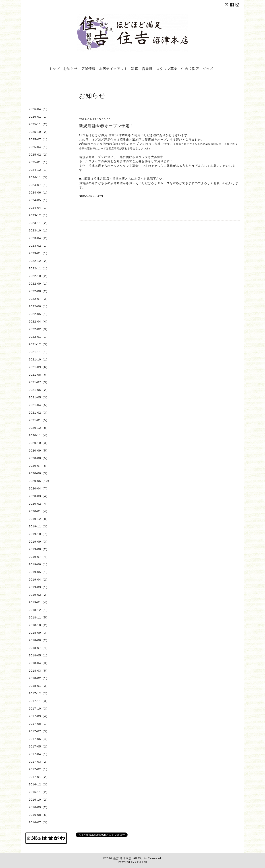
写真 (135, 69)
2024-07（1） (39, 185)
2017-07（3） (39, 731)
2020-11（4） (39, 435)
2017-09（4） (39, 716)
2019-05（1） (39, 572)
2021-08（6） (39, 375)
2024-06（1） (39, 193)
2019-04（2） (39, 580)
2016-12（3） (39, 784)
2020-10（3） (39, 443)
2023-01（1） (39, 253)
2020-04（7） (39, 488)
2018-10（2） (39, 625)
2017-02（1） (39, 769)
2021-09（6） (39, 367)
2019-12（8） (39, 519)
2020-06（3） (39, 473)
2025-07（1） (39, 139)
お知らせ (70, 69)
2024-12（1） (39, 170)
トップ (54, 69)
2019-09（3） (39, 542)
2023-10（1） (39, 230)
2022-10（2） (39, 276)
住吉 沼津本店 (122, 858)
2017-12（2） (39, 693)
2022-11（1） (39, 268)
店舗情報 (88, 69)
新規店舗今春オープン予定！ (107, 126)
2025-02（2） (39, 155)
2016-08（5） (39, 815)
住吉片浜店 (190, 69)
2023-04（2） (39, 238)
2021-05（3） (39, 397)
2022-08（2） (39, 291)
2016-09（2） (39, 807)
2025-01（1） (39, 162)
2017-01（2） (39, 777)
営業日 (147, 69)
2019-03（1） (39, 587)
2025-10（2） (39, 132)
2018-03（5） (39, 671)
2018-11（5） (39, 617)
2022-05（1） (39, 314)
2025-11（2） (39, 124)
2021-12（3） (39, 344)
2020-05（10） (40, 481)
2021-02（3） (39, 413)
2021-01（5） (39, 420)
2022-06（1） (39, 306)
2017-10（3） (39, 709)
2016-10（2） (39, 800)
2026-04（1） (39, 109)
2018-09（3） (39, 633)
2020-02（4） (39, 504)
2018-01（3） (39, 686)
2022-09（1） (39, 284)
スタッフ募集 (167, 69)
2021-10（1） (39, 359)
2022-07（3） (39, 299)
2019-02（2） (39, 595)
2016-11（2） (39, 792)
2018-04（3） (39, 663)
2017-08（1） (39, 724)
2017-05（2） (39, 746)
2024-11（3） (39, 177)
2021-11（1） (39, 352)
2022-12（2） (39, 261)
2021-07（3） (39, 382)
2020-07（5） (39, 466)
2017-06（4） (39, 739)
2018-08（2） (39, 640)
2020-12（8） (39, 428)
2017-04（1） (39, 754)
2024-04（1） (39, 208)
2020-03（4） (39, 496)
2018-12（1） (39, 610)
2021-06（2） (39, 390)
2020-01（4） (39, 511)
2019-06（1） (39, 564)
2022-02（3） (39, 329)
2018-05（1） (39, 655)
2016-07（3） (39, 822)
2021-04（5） (39, 405)
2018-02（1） (39, 678)
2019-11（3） (39, 526)
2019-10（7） (39, 534)
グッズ (208, 69)
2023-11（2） (39, 223)
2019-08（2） (39, 549)
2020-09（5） (39, 451)
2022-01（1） (39, 337)
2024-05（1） (39, 200)
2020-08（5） (39, 458)
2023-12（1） (39, 215)
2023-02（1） (39, 246)
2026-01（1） (39, 117)
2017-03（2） (39, 762)
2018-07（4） (39, 648)
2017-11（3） (39, 701)
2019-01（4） (39, 602)
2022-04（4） (39, 322)
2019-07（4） (39, 557)
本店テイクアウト (113, 69)
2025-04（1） (39, 147)
